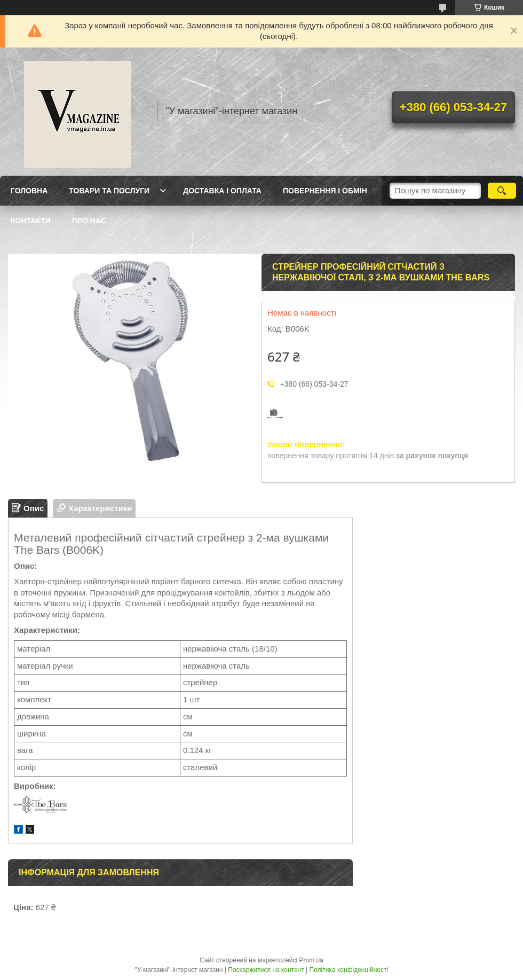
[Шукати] (502, 191)
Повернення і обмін (325, 191)
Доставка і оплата (222, 191)
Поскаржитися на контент (266, 970)
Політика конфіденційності (349, 970)
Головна (29, 191)
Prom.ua (311, 960)
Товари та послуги (109, 191)
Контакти (31, 221)
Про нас (89, 221)
